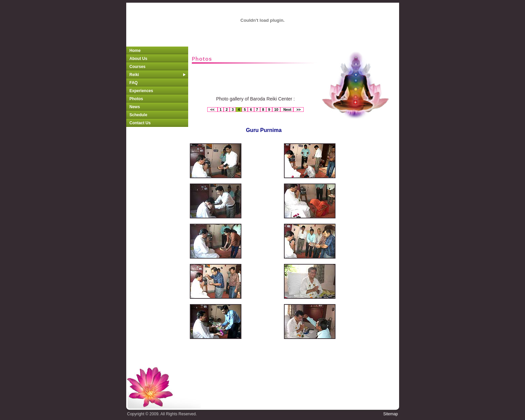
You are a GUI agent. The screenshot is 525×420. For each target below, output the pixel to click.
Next (287, 110)
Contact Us (140, 123)
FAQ (134, 83)
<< (212, 110)
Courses (138, 67)
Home (135, 51)
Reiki (158, 75)
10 (276, 110)
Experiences (141, 91)
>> (298, 110)
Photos (136, 99)
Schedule (138, 115)
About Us (138, 59)
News (135, 107)
